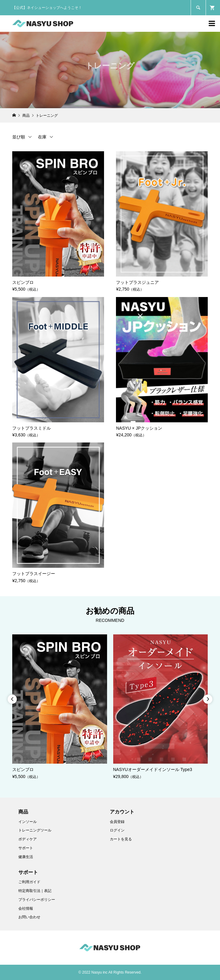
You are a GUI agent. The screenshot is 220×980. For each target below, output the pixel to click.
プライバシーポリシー (37, 900)
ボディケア (28, 839)
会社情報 (26, 908)
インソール (28, 822)
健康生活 (26, 857)
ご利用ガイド (29, 882)
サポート (26, 848)
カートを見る (121, 839)
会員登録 (117, 822)
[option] (60, 707)
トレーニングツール (35, 830)
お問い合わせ (29, 917)
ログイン (117, 830)
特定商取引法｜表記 (35, 891)
